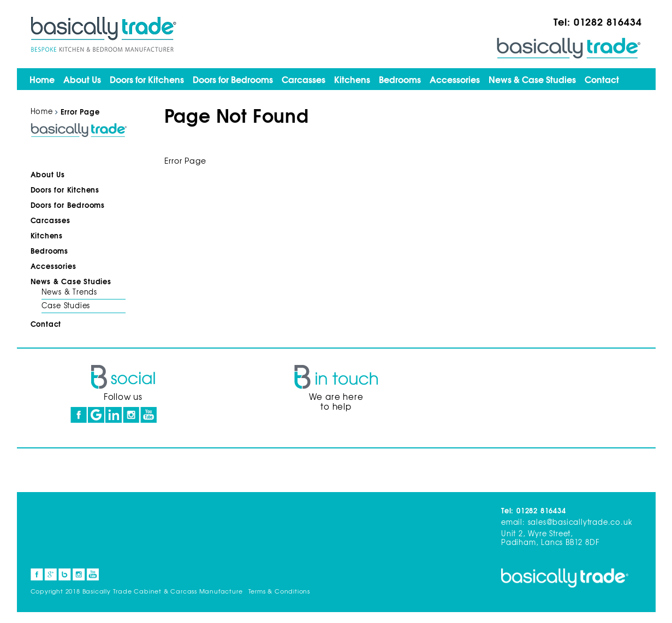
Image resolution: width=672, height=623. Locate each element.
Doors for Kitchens (147, 79)
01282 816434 (608, 21)
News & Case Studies (532, 79)
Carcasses (304, 79)
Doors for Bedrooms (233, 79)
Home (42, 79)
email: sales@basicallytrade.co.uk (567, 522)
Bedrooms (400, 79)
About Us (82, 79)
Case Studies (66, 305)
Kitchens (352, 79)
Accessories (455, 79)
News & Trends (69, 292)
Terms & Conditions (279, 591)
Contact (602, 79)
